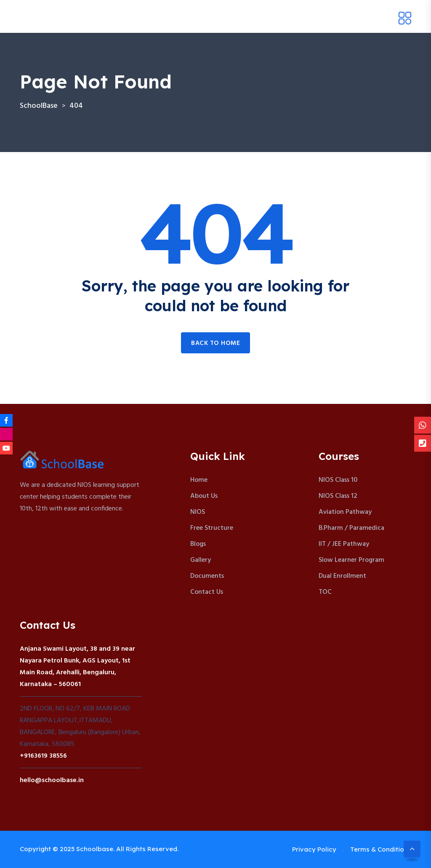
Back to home (215, 343)
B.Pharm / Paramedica (351, 528)
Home (199, 480)
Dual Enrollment (342, 576)
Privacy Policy (314, 849)
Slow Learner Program (351, 560)
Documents (207, 576)
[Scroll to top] (412, 849)
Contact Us (207, 592)
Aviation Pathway (345, 512)
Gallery (201, 560)
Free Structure (212, 528)
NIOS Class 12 (338, 496)
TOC (325, 592)
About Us (204, 496)
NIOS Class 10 (338, 480)
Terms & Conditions (381, 849)
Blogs (198, 544)
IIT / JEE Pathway (344, 544)
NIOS (198, 512)
